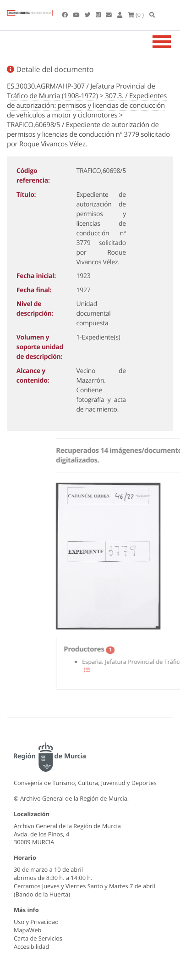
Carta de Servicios (38, 938)
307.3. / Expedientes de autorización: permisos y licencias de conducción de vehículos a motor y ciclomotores (87, 106)
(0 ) (136, 15)
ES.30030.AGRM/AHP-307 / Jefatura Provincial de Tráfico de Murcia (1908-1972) (81, 91)
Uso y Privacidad (36, 922)
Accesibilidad (31, 947)
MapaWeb (27, 930)
